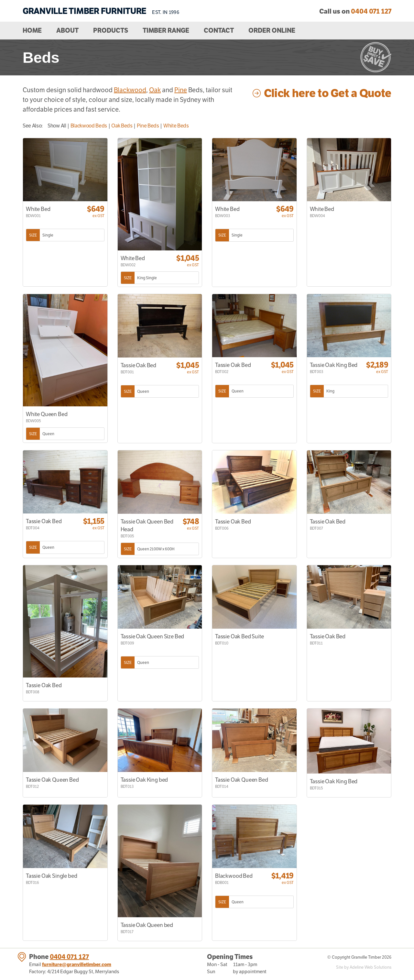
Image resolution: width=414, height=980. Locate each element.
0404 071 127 (69, 957)
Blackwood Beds (89, 126)
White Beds (176, 126)
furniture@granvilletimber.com (77, 964)
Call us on (355, 11)
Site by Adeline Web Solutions (364, 967)
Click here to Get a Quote (328, 93)
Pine (181, 90)
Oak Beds (122, 126)
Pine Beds (148, 126)
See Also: (33, 126)
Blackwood (130, 90)
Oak (155, 90)
